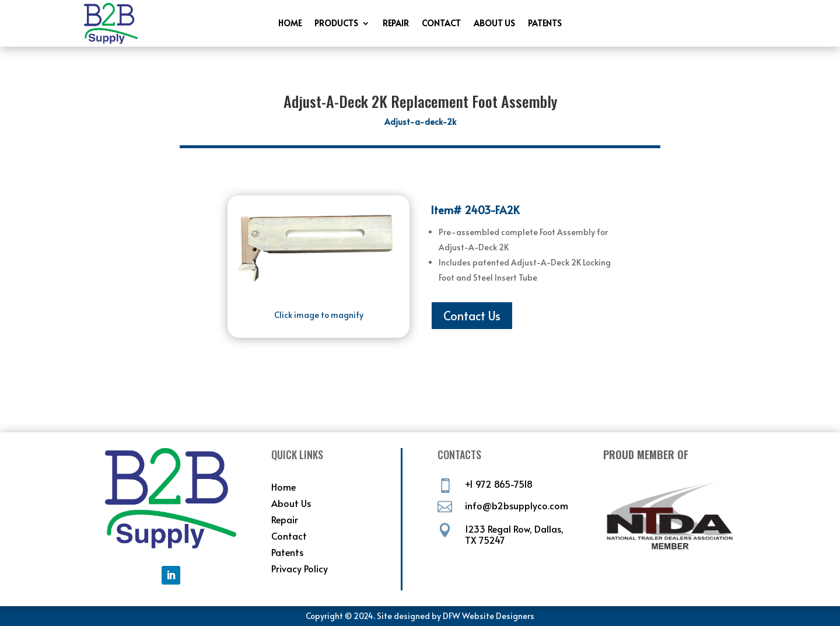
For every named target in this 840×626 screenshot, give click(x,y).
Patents (545, 24)
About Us (494, 24)
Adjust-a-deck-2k (420, 122)
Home (290, 24)
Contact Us (472, 316)
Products (336, 24)
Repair (396, 24)
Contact (441, 24)
